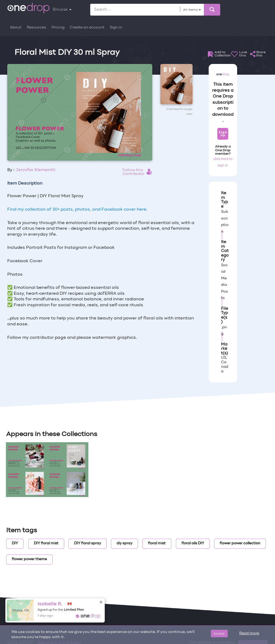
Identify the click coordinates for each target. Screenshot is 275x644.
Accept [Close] (219, 633)
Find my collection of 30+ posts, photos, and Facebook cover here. (77, 210)
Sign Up (223, 134)
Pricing (58, 28)
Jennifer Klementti (35, 170)
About (16, 28)
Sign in (116, 28)
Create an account (87, 28)
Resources (37, 28)
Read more (249, 633)
